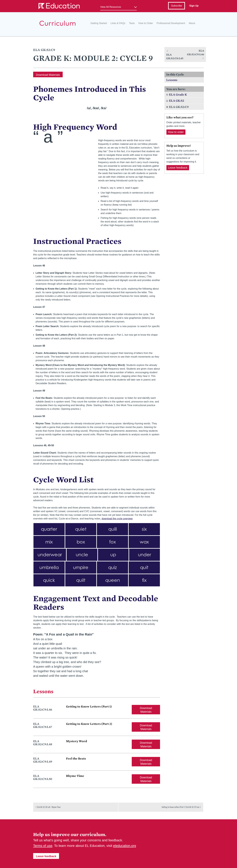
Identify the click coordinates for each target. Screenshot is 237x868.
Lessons (172, 80)
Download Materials (48, 75)
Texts (132, 23)
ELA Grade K (178, 94)
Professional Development (171, 23)
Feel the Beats (76, 758)
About (192, 23)
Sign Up (194, 6)
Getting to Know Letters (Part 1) (89, 706)
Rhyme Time (75, 776)
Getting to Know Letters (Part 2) (89, 724)
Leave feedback (178, 168)
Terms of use (43, 846)
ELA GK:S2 (177, 101)
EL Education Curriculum (58, 23)
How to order (176, 132)
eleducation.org (125, 846)
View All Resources (111, 7)
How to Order (146, 23)
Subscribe (177, 6)
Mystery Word (77, 741)
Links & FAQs (118, 23)
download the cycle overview (117, 519)
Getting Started (99, 23)
